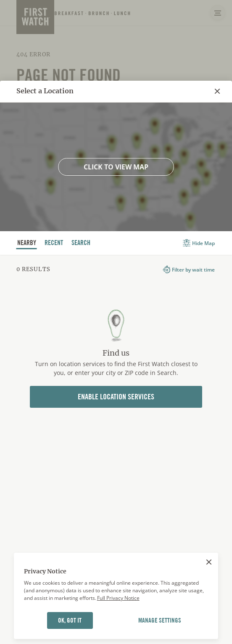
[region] (116, 596)
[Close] (209, 562)
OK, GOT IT (70, 620)
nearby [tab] (27, 244)
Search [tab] (81, 244)
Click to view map (116, 167)
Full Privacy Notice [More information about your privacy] (118, 598)
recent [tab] (54, 244)
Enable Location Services (116, 397)
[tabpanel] (116, 350)
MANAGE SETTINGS (160, 620)
